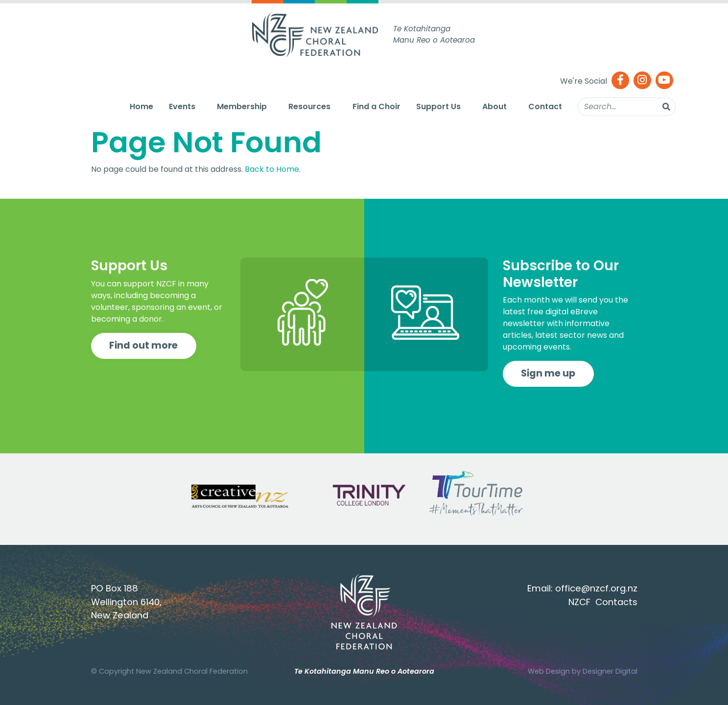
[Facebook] (620, 81)
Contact (545, 106)
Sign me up (548, 373)
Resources (309, 106)
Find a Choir (376, 106)
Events (182, 106)
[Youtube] (664, 81)
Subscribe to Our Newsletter (561, 274)
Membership (242, 106)
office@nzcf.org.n (594, 588)
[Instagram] (642, 81)
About (494, 106)
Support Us (438, 106)
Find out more (143, 345)
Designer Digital (610, 671)
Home (141, 106)
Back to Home (272, 169)
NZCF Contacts (603, 602)
